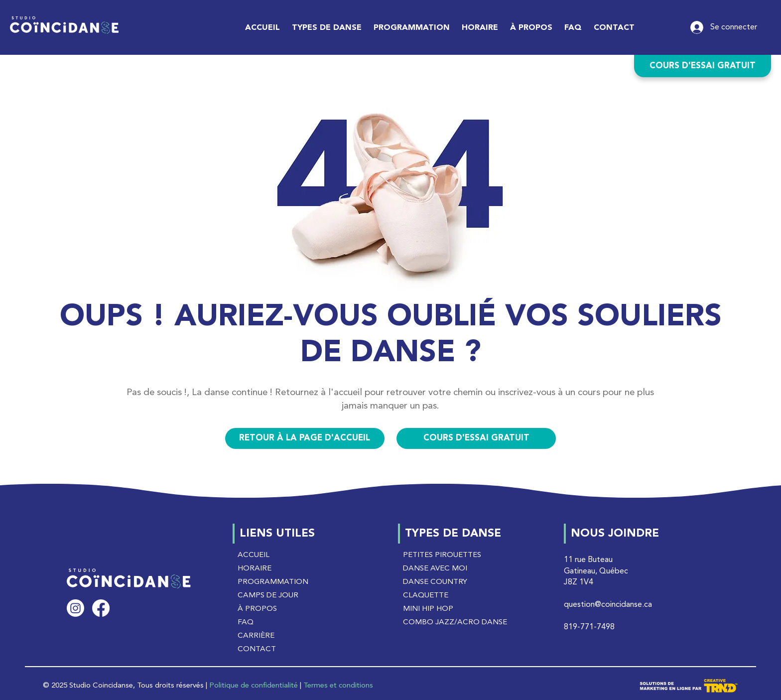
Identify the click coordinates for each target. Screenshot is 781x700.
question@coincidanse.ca (608, 605)
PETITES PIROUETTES (442, 555)
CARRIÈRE (256, 636)
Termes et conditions (338, 686)
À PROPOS (257, 609)
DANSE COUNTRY (435, 582)
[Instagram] (75, 608)
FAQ (246, 623)
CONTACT (257, 649)
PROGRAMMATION (273, 582)
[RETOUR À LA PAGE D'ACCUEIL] (305, 438)
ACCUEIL (254, 555)
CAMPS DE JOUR (268, 596)
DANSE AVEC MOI (435, 569)
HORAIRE (255, 569)
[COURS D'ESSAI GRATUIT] (703, 66)
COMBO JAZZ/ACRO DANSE (455, 623)
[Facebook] (101, 608)
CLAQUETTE (426, 596)
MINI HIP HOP (428, 609)
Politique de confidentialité (254, 686)
